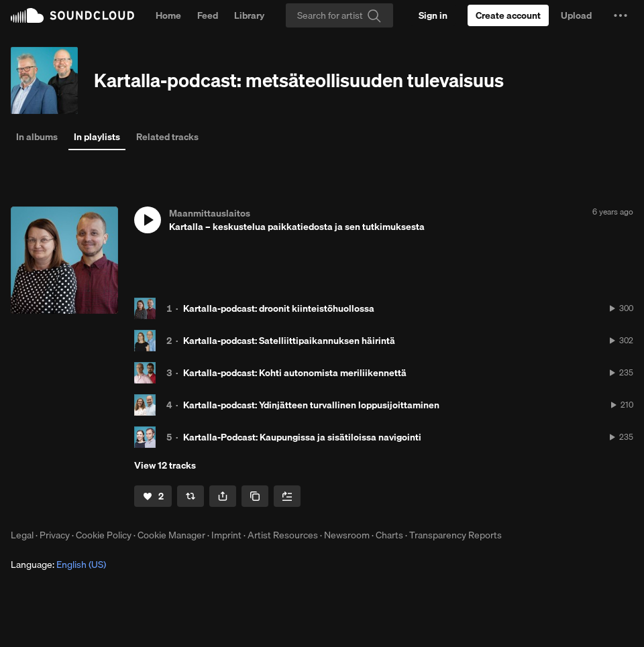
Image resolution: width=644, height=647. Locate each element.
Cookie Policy (104, 535)
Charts (389, 535)
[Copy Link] (255, 496)
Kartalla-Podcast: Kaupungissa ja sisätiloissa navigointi (302, 437)
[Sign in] (433, 15)
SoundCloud (72, 15)
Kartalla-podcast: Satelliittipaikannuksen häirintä (289, 341)
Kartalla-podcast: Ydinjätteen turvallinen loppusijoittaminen (311, 405)
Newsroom (347, 535)
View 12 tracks (165, 465)
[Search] (339, 15)
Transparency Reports (455, 535)
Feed (208, 15)
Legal (22, 535)
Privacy (55, 535)
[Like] (153, 496)
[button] (621, 15)
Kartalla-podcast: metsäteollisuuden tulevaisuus (299, 80)
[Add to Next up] (287, 496)
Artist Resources (283, 535)
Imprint (226, 535)
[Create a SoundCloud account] (508, 15)
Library (249, 15)
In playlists (97, 137)
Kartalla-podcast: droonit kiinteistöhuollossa (279, 308)
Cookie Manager (171, 535)
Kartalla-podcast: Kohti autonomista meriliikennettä (295, 373)
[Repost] (191, 496)
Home (168, 15)
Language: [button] (58, 565)
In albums (37, 137)
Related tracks (167, 137)
